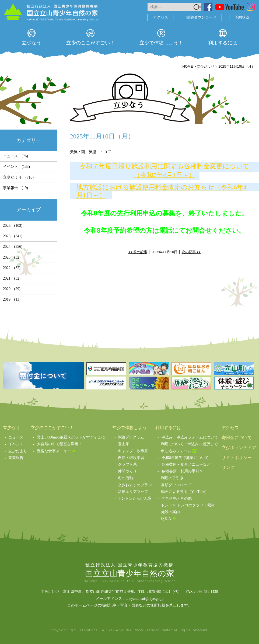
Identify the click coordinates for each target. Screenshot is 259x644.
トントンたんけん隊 (135, 498)
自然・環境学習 (131, 458)
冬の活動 (125, 478)
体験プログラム (131, 437)
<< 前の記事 (138, 252)
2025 (7, 236)
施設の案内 (170, 512)
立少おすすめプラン (135, 485)
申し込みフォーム (176, 451)
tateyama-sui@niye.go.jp (145, 599)
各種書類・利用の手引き (182, 471)
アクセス (160, 17)
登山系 (124, 444)
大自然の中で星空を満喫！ (59, 444)
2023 (7, 257)
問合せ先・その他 (177, 498)
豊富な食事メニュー (54, 451)
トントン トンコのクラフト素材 (188, 505)
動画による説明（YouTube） (185, 492)
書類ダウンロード (201, 17)
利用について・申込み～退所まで (189, 444)
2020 (7, 289)
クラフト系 (127, 464)
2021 (7, 278)
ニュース (10, 156)
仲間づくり (127, 471)
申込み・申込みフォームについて (190, 437)
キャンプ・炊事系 (133, 451)
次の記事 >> (191, 252)
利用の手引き (172, 478)
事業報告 (10, 188)
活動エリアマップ (133, 492)
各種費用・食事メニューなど (186, 464)
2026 (7, 226)
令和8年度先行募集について (185, 458)
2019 (7, 299)
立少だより (12, 177)
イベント (10, 167)
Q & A (166, 519)
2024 (7, 247)
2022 (7, 268)
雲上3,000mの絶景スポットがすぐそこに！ (73, 437)
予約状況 (242, 17)
